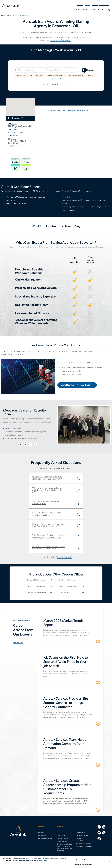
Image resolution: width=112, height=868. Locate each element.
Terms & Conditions (63, 838)
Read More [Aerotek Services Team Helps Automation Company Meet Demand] (92, 764)
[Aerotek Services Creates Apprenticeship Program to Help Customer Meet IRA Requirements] (72, 788)
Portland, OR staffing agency (37, 593)
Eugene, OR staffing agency (36, 586)
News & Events (43, 836)
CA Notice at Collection (64, 844)
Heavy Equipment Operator (56, 75)
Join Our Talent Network (62, 85)
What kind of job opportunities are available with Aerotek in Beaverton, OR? (48, 490)
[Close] (109, 862)
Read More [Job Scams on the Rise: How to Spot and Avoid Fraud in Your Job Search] (92, 682)
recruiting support (78, 37)
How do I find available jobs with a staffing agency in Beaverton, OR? (47, 478)
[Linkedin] (104, 827)
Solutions (84, 10)
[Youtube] (99, 833)
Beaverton (13, 123)
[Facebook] (99, 827)
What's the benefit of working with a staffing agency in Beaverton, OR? (48, 536)
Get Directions (14, 118)
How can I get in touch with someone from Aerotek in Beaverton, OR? (49, 525)
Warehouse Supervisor (75, 75)
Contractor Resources (45, 838)
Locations (87, 5)
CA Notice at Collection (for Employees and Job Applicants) (64, 849)
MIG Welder (39, 75)
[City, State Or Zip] (62, 70)
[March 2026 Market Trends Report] (72, 624)
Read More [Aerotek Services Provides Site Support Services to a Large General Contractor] (92, 723)
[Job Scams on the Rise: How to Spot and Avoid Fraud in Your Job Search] (72, 663)
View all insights (18, 643)
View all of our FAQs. (65, 557)
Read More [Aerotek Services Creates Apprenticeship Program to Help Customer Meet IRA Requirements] (92, 810)
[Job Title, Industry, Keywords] (30, 70)
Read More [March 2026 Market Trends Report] (92, 641)
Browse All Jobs (57, 79)
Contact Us (95, 5)
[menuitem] (81, 5)
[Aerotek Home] (18, 831)
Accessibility (80, 841)
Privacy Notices (62, 841)
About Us (101, 10)
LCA (58, 833)
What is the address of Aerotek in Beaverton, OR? (47, 503)
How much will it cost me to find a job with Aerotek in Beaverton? (49, 548)
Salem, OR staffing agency (68, 586)
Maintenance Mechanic (23, 75)
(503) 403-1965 (18, 133)
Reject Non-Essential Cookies (83, 864)
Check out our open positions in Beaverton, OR (68, 110)
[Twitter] (104, 833)
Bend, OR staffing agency (67, 580)
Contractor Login (104, 5)
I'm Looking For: (22, 65)
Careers (76, 10)
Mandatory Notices (82, 835)
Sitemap (78, 838)
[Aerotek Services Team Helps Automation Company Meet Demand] (72, 745)
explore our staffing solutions (61, 40)
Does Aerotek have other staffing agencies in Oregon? (47, 514)
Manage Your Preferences (83, 844)
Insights (91, 10)
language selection (109, 10)
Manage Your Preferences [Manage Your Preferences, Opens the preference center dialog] (83, 860)
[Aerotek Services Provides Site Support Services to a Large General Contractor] (72, 704)
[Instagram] (99, 839)
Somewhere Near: (55, 65)
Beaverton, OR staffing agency (37, 580)
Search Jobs (80, 5)
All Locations (65, 593)
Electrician (91, 75)
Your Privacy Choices (82, 847)
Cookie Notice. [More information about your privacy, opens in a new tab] (43, 860)
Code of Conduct (62, 836)
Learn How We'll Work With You (76, 385)
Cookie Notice (80, 832)
